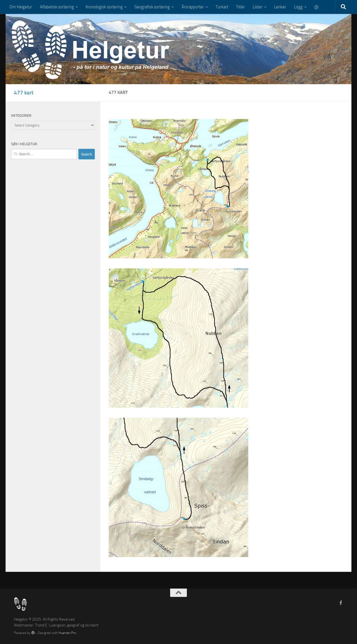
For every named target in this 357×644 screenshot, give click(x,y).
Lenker (280, 7)
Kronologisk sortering (104, 7)
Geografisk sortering (152, 7)
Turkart (222, 7)
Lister (258, 7)
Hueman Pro (67, 633)
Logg (298, 7)
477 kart (24, 93)
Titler (240, 7)
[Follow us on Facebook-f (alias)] (341, 603)
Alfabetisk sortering (57, 7)
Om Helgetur (21, 7)
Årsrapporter (193, 7)
